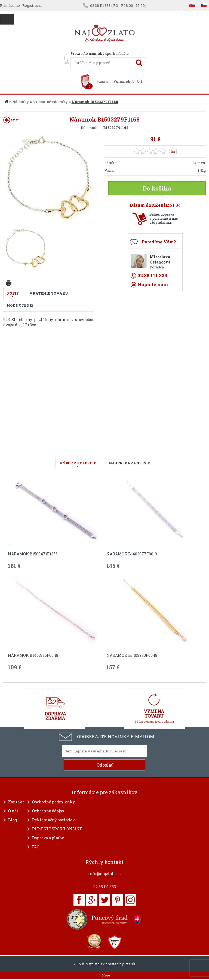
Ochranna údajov (48, 811)
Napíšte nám (153, 284)
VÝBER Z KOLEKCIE (78, 463)
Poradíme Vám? (159, 242)
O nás (13, 811)
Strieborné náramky (50, 102)
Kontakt (16, 802)
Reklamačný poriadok (54, 820)
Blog (13, 820)
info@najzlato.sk (105, 874)
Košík (103, 81)
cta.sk (130, 964)
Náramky (21, 102)
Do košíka (157, 188)
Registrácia (32, 5)
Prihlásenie (10, 5)
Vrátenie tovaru (49, 293)
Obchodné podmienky (53, 802)
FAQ (36, 847)
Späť (11, 120)
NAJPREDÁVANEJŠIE (129, 463)
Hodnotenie (20, 305)
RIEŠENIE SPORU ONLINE (57, 829)
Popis (13, 293)
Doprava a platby (48, 838)
